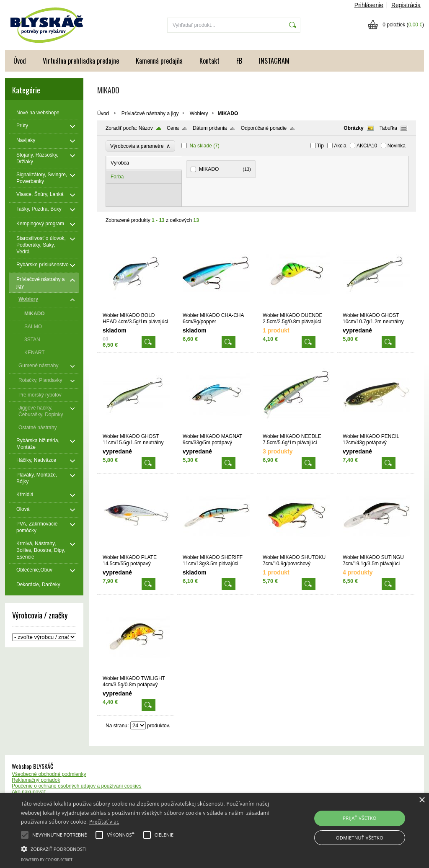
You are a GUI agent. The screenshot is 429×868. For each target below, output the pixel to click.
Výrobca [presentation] (120, 163)
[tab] (144, 163)
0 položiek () (403, 25)
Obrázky (353, 128)
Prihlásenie (369, 5)
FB (239, 61)
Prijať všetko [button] (360, 818)
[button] (147, 848)
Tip (320, 146)
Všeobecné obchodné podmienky (49, 774)
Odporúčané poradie (264, 128)
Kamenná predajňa (159, 61)
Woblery (199, 113)
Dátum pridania (210, 128)
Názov (146, 128)
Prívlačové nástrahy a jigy (150, 113)
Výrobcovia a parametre (140, 146)
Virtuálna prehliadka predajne (81, 61)
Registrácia (406, 5)
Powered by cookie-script (47, 860)
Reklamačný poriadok (36, 780)
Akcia (340, 146)
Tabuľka (388, 128)
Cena (173, 128)
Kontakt (209, 61)
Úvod (20, 61)
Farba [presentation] (117, 177)
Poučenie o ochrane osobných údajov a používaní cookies (77, 786)
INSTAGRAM (274, 61)
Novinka (397, 146)
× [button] (422, 800)
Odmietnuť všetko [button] (360, 838)
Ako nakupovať (29, 792)
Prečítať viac (104, 822)
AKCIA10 (367, 146)
